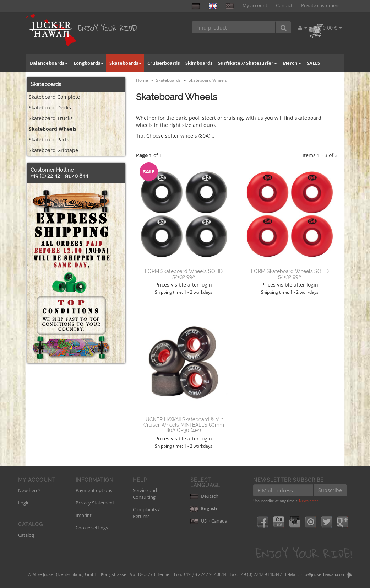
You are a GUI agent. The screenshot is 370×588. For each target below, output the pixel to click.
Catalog (26, 535)
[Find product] (234, 27)
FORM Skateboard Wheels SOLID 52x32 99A (184, 274)
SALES (313, 63)
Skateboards (126, 63)
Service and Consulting (145, 494)
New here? (29, 490)
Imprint (84, 515)
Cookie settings (92, 528)
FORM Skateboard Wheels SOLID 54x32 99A (290, 274)
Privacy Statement (95, 503)
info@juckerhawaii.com (323, 574)
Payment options (94, 490)
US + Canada (209, 521)
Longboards (89, 63)
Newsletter (309, 501)
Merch (292, 63)
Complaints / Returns (146, 513)
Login (24, 503)
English (204, 508)
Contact (284, 6)
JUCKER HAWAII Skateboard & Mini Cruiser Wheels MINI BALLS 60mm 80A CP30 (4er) (184, 425)
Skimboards (199, 63)
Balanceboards (49, 63)
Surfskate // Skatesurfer (247, 63)
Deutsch (204, 496)
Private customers (320, 6)
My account (255, 6)
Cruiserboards (164, 63)
